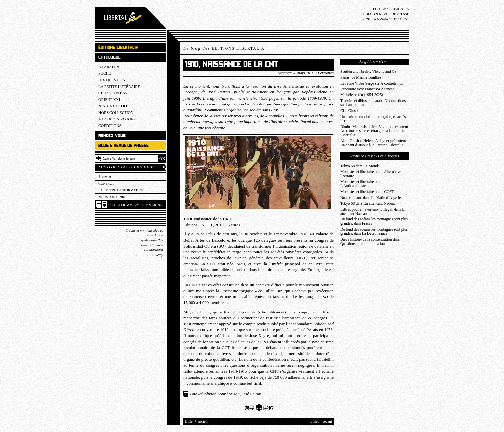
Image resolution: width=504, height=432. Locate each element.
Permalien (326, 73)
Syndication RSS (152, 240)
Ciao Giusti (349, 111)
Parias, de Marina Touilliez (361, 78)
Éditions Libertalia (391, 9)
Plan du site (155, 235)
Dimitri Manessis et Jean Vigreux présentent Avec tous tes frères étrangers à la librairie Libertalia (374, 131)
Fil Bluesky (155, 255)
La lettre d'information (121, 190)
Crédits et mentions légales (144, 230)
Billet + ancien (196, 421)
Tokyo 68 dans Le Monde (360, 166)
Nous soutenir (112, 197)
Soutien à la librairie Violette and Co (368, 72)
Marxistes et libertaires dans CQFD (367, 192)
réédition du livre (267, 86)
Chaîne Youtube (152, 245)
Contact (106, 184)
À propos (106, 177)
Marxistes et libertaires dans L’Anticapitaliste (362, 184)
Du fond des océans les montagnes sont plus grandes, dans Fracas (374, 221)
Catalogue (109, 57)
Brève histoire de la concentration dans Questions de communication (370, 242)
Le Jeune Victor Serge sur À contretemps (372, 83)
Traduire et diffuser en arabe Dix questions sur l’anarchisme (373, 103)
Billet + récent (321, 421)
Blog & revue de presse (387, 14)
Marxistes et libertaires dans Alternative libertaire (371, 174)
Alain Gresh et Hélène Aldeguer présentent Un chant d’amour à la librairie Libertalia (373, 143)
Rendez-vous (112, 136)
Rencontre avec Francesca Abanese (367, 89)
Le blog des (224, 48)
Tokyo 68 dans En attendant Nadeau (368, 204)
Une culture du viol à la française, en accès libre (373, 119)
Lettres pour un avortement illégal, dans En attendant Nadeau (373, 212)
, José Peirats (226, 394)
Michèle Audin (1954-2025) (362, 95)
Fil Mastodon (154, 250)
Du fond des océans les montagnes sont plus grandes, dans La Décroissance (374, 232)
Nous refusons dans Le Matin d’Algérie (370, 198)
